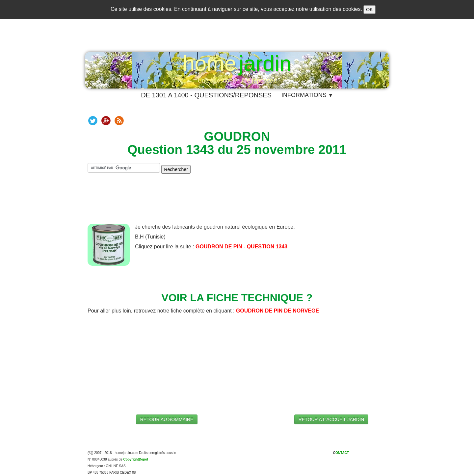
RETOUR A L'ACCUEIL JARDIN (331, 419)
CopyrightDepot (136, 459)
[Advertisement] (237, 204)
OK (369, 10)
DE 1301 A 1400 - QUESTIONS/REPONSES (206, 95)
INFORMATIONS (307, 95)
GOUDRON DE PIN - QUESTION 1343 (241, 247)
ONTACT (342, 453)
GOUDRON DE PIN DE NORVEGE (277, 311)
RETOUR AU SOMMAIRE (167, 419)
